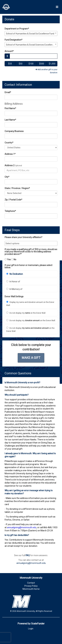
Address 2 (10, 165)
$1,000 (52, 64)
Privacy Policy (31, 586)
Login (31, 629)
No (14, 259)
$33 (10, 64)
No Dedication (15, 274)
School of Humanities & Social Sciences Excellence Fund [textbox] (32, 45)
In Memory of (14, 289)
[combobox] (31, 33)
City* (7, 177)
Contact (31, 583)
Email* (8, 92)
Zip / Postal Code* (13, 200)
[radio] (31, 274)
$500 (42, 64)
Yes (8, 259)
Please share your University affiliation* (23, 237)
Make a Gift (31, 358)
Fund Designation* (14, 40)
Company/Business (14, 131)
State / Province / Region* (17, 188)
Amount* (9, 51)
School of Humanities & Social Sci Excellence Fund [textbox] (30, 34)
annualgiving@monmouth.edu (31, 563)
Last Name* (10, 120)
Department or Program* (17, 29)
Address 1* (10, 154)
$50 (21, 64)
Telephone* (10, 211)
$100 (31, 64)
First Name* (10, 108)
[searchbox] (31, 243)
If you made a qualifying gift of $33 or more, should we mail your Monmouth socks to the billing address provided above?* (31, 252)
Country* (9, 143)
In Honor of (13, 282)
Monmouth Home (31, 589)
